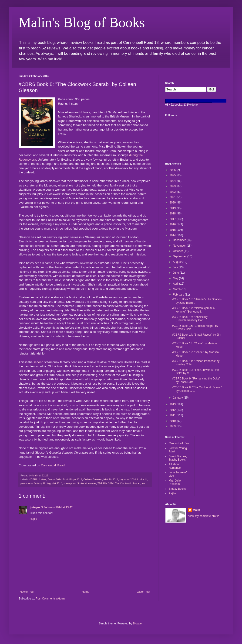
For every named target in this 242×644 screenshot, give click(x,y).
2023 (173, 186)
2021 (173, 197)
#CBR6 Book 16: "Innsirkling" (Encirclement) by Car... (190, 319)
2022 (173, 192)
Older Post (143, 592)
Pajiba (173, 493)
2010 (173, 421)
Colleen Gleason (93, 479)
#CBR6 (33, 479)
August (178, 262)
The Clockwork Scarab (128, 483)
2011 (173, 415)
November (180, 246)
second (39, 362)
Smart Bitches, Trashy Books (178, 458)
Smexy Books (177, 489)
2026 (173, 170)
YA (143, 483)
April (176, 284)
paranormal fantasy (31, 483)
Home (86, 592)
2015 (173, 230)
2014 (173, 235)
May (176, 278)
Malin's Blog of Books (82, 22)
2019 (173, 208)
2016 (173, 224)
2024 (173, 181)
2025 (173, 175)
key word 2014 (128, 479)
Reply (33, 519)
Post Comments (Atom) (50, 599)
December (180, 240)
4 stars (43, 479)
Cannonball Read (53, 465)
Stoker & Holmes (87, 483)
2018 (173, 214)
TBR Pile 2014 (106, 483)
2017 (173, 219)
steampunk (70, 483)
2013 (173, 404)
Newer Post (27, 592)
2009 (173, 426)
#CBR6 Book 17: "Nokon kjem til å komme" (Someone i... (193, 310)
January (178, 398)
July (176, 267)
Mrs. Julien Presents (175, 482)
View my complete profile (204, 516)
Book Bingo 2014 (72, 479)
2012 (173, 410)
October (178, 251)
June (176, 273)
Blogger (138, 623)
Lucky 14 (142, 479)
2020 (173, 203)
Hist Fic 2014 (111, 479)
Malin (197, 510)
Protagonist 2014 (53, 483)
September (180, 256)
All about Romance (175, 466)
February (179, 295)
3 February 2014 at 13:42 (57, 507)
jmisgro (35, 507)
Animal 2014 (54, 479)
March (177, 289)
